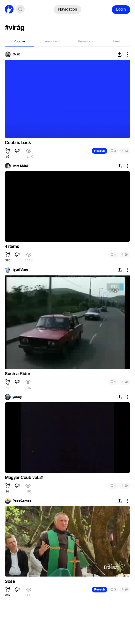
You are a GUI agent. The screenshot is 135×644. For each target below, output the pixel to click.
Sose (10, 581)
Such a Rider (18, 374)
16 (125, 589)
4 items (12, 246)
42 (125, 151)
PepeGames (22, 501)
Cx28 (16, 54)
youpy (17, 397)
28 (125, 255)
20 (125, 382)
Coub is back (18, 143)
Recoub (99, 151)
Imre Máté (20, 166)
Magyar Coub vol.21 (24, 478)
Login (121, 9)
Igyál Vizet (20, 270)
